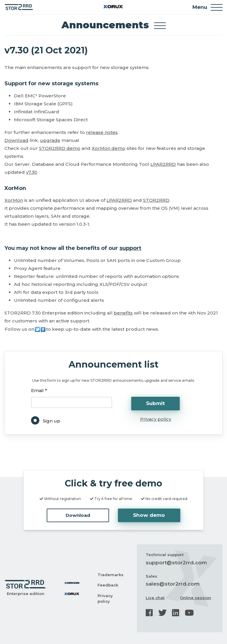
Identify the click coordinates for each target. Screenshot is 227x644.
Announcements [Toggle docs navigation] (114, 25)
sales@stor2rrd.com (173, 584)
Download (16, 140)
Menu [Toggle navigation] (207, 7)
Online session (196, 598)
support (130, 248)
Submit (155, 403)
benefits (123, 313)
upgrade (50, 140)
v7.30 (32, 172)
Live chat (155, 598)
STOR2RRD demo (60, 148)
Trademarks (111, 575)
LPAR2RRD (163, 164)
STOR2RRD (156, 200)
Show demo (149, 515)
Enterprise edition (26, 594)
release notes (102, 132)
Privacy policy (156, 419)
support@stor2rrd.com (176, 563)
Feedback (108, 585)
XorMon (14, 200)
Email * (39, 390)
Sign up (52, 421)
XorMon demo (108, 148)
